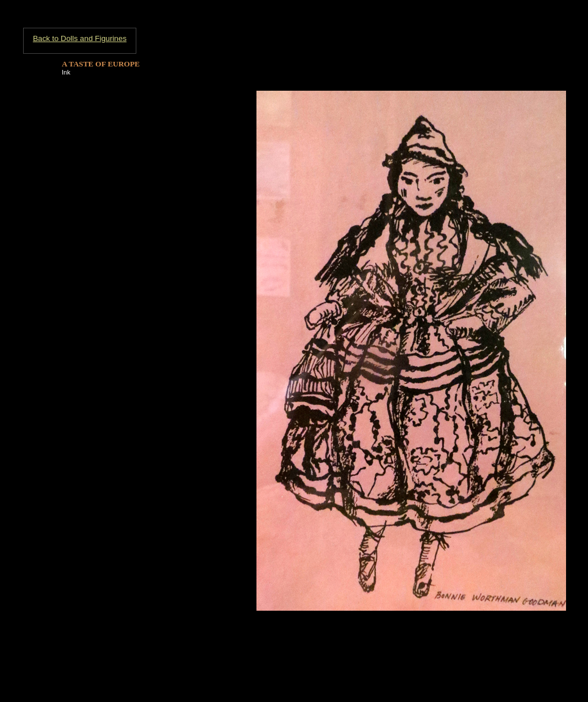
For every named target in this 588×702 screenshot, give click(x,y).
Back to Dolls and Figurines (80, 38)
